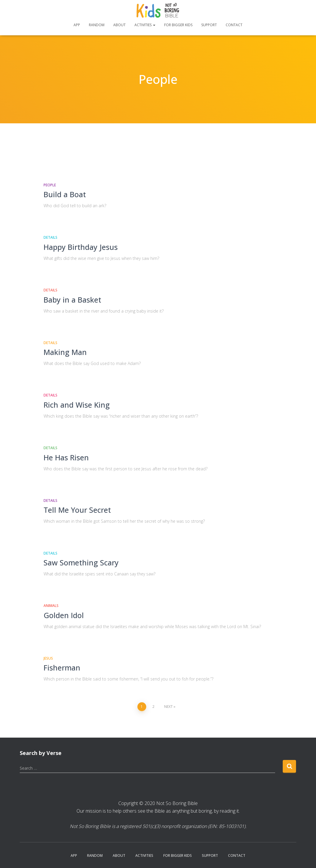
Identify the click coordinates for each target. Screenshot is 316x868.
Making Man (65, 352)
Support (209, 25)
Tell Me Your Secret (77, 510)
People (50, 185)
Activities (145, 25)
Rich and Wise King (77, 405)
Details (50, 237)
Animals (51, 606)
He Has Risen (66, 457)
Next (168, 707)
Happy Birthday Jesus (81, 247)
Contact (234, 25)
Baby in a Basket (72, 300)
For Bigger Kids (178, 25)
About (119, 25)
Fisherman (62, 668)
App (77, 25)
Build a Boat (65, 194)
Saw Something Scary (81, 562)
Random (97, 25)
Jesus (48, 658)
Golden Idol (64, 615)
